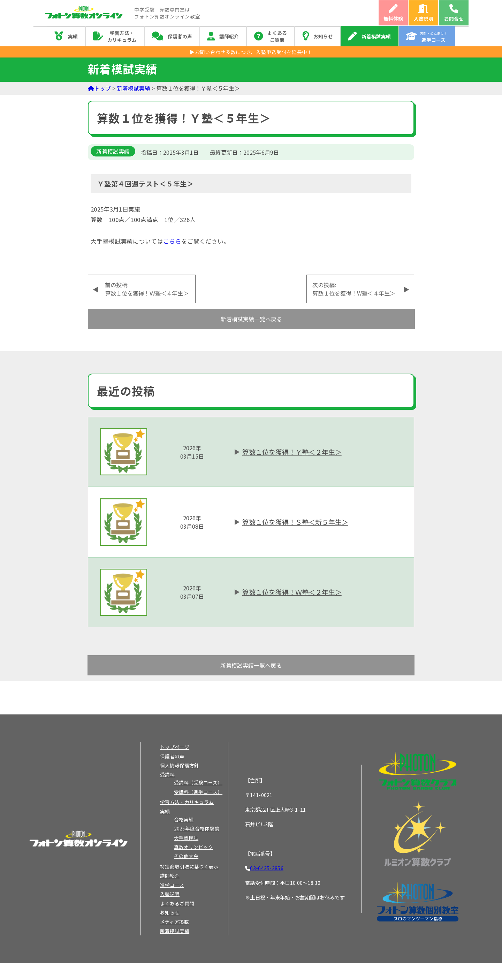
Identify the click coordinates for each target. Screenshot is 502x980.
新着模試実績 (376, 36)
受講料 (167, 774)
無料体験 (393, 18)
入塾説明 (424, 18)
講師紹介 (229, 36)
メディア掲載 (174, 921)
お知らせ (323, 36)
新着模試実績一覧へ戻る (251, 319)
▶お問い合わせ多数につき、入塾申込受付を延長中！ (251, 52)
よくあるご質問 (277, 36)
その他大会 (186, 856)
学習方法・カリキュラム (122, 36)
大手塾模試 (186, 838)
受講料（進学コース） (198, 792)
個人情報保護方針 (180, 765)
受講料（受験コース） (198, 782)
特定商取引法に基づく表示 (189, 866)
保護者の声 (180, 36)
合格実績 (184, 819)
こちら (172, 241)
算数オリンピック (193, 847)
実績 (73, 36)
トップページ (175, 747)
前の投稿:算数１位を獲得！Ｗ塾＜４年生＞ (147, 289)
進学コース (172, 885)
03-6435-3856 (267, 868)
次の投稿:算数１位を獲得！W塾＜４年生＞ (354, 289)
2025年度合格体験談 (197, 828)
